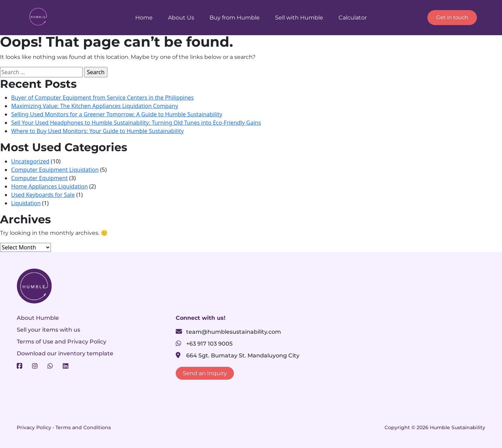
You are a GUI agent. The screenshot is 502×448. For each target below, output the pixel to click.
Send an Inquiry (205, 373)
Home (144, 18)
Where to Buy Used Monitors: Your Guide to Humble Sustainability (97, 131)
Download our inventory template (65, 353)
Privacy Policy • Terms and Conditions (64, 427)
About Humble (38, 318)
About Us (181, 18)
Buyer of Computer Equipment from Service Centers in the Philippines (102, 98)
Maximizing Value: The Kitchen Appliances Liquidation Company (95, 106)
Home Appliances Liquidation (50, 186)
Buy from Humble (235, 18)
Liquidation (26, 203)
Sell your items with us (48, 330)
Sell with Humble (299, 18)
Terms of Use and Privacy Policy (62, 342)
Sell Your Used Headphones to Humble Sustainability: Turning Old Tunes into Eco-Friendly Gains (136, 123)
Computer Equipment (39, 178)
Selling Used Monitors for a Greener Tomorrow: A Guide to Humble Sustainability (117, 114)
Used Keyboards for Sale (43, 195)
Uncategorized (30, 161)
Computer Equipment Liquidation (55, 170)
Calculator (353, 18)
